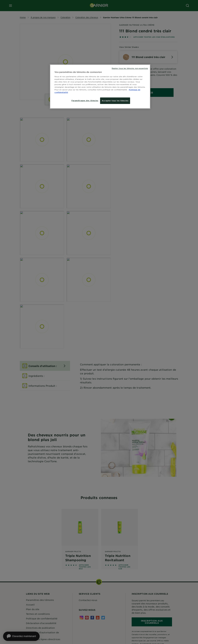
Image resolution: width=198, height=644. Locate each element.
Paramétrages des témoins (85, 100)
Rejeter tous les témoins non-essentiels (130, 68)
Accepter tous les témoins (115, 101)
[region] (100, 87)
